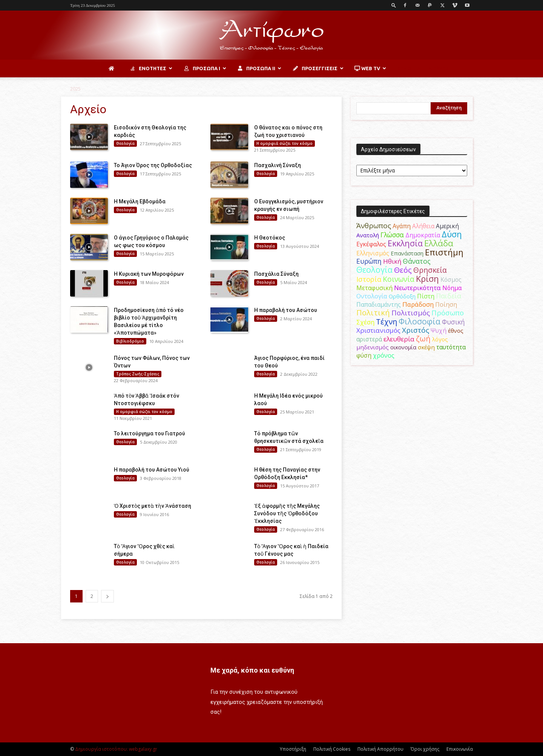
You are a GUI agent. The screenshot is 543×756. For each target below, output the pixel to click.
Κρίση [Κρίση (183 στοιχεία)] (427, 279)
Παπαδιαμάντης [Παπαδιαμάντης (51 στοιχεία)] (379, 304)
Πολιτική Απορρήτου (380, 749)
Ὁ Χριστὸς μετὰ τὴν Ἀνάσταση (153, 506)
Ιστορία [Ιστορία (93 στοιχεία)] (369, 279)
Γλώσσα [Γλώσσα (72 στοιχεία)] (392, 235)
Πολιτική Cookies (332, 749)
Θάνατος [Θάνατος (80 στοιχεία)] (417, 261)
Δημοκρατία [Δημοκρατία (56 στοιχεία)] (423, 235)
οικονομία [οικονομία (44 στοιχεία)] (403, 347)
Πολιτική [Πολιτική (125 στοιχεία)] (373, 313)
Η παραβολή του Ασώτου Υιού (152, 470)
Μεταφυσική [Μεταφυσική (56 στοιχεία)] (374, 288)
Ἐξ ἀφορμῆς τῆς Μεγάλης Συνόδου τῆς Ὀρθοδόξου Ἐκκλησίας (287, 513)
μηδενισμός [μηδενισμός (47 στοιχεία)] (373, 347)
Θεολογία (125, 143)
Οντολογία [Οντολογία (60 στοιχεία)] (372, 296)
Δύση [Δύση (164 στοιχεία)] (452, 234)
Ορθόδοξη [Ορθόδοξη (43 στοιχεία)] (402, 296)
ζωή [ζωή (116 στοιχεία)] (423, 339)
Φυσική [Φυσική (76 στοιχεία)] (453, 322)
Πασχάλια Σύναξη (276, 274)
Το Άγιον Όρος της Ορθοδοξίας (153, 165)
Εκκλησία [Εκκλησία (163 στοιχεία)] (405, 243)
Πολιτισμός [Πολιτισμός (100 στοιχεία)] (411, 313)
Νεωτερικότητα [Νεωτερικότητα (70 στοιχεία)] (417, 288)
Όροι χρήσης (425, 749)
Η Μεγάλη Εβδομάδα (140, 201)
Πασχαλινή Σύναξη (278, 165)
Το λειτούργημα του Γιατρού (150, 433)
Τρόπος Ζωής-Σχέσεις (138, 374)
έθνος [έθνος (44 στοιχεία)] (456, 330)
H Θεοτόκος (270, 238)
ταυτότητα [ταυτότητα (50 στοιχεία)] (451, 347)
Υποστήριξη (293, 749)
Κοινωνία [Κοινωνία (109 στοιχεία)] (399, 279)
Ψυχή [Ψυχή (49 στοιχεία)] (439, 331)
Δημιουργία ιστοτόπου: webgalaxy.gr (116, 749)
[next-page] (107, 596)
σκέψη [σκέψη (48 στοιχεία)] (426, 347)
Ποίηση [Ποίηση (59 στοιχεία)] (446, 304)
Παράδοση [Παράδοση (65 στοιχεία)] (418, 304)
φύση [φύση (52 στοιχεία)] (364, 355)
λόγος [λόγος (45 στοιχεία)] (440, 339)
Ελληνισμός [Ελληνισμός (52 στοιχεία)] (373, 253)
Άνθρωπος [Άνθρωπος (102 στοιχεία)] (374, 226)
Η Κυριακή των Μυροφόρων (149, 274)
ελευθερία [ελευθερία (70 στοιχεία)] (399, 339)
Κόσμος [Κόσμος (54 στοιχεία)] (451, 280)
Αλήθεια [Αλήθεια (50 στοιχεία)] (423, 226)
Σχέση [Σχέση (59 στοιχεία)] (365, 322)
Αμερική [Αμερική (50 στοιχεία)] (447, 226)
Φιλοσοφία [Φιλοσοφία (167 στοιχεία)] (420, 321)
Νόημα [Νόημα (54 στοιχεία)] (452, 288)
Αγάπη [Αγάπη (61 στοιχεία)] (402, 226)
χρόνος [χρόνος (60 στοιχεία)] (384, 355)
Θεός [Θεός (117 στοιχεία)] (403, 270)
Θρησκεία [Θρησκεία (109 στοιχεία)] (430, 270)
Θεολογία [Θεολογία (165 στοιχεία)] (374, 270)
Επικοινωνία (460, 749)
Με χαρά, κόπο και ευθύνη (252, 670)
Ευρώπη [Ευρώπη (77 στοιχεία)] (369, 261)
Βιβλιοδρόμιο (130, 341)
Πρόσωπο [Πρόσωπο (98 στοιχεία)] (448, 313)
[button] (394, 5)
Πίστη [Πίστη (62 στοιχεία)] (426, 296)
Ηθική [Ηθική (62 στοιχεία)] (392, 261)
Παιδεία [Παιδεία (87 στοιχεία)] (449, 296)
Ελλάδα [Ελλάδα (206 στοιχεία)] (439, 243)
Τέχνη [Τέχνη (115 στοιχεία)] (387, 322)
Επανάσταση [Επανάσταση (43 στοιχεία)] (407, 253)
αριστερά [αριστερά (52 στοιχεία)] (369, 339)
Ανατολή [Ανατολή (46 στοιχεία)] (368, 235)
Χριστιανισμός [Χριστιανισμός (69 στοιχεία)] (378, 330)
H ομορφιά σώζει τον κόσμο (285, 143)
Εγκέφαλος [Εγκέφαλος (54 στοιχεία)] (371, 244)
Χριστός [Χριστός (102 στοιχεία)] (416, 330)
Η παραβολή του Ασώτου (286, 310)
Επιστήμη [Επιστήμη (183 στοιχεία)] (444, 252)
